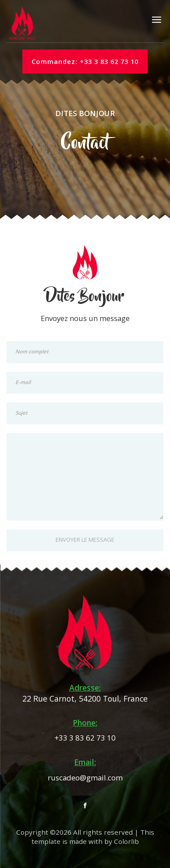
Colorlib (126, 842)
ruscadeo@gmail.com (85, 778)
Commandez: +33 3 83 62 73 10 (85, 61)
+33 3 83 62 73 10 (85, 738)
